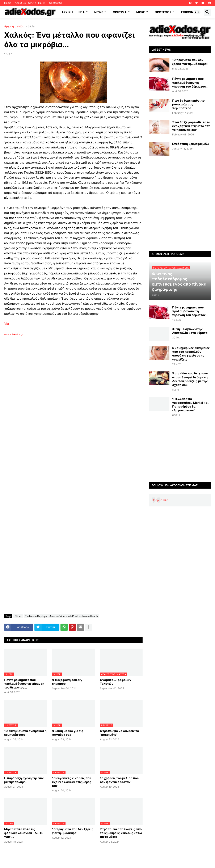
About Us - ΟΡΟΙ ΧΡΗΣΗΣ (30, 3)
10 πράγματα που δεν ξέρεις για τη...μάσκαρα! (73, 831)
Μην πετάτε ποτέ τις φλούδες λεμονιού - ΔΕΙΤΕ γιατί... (24, 833)
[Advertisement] (71, 384)
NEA (82, 12)
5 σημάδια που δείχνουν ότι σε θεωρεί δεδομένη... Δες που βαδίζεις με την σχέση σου (191, 379)
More (141, 12)
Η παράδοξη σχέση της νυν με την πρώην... (24, 780)
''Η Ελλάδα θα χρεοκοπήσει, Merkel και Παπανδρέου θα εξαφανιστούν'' (190, 405)
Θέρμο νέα (161, 500)
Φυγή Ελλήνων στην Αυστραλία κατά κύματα (190, 331)
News (99, 12)
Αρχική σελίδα (14, 26)
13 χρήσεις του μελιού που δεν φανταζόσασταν (119, 780)
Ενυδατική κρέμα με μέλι (191, 144)
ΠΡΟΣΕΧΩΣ (163, 12)
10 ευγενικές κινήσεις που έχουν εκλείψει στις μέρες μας (72, 782)
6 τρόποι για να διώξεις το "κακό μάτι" (119, 733)
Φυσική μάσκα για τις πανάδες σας (68, 733)
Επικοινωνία (191, 12)
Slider (32, 26)
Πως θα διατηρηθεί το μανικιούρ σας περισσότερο (188, 104)
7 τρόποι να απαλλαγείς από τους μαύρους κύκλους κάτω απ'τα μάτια (121, 833)
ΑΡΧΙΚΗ (67, 12)
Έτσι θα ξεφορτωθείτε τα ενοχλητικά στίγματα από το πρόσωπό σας (191, 126)
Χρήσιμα (120, 12)
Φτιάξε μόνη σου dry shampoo (67, 682)
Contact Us (56, 3)
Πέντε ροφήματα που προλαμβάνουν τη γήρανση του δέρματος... (24, 684)
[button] (197, 12)
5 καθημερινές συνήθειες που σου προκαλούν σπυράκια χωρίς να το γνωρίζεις (191, 354)
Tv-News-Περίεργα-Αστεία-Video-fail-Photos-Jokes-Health (61, 616)
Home (8, 3)
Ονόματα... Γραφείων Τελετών (116, 682)
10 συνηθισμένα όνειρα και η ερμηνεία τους (25, 733)
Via (7, 324)
